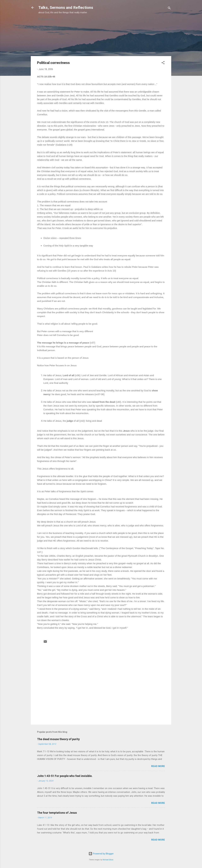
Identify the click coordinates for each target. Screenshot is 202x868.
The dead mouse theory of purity (58, 739)
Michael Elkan (108, 860)
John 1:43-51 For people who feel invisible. (65, 776)
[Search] (169, 9)
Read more (158, 766)
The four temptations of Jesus (57, 813)
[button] (163, 63)
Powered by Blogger (101, 854)
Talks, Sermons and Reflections (66, 8)
